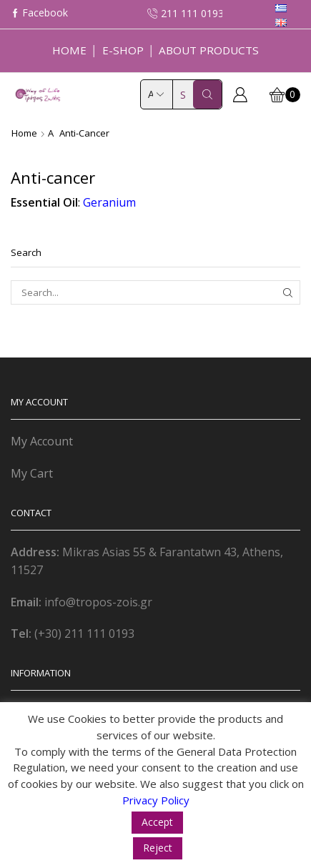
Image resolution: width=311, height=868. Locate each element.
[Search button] (207, 94)
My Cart (32, 473)
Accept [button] (157, 822)
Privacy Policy (156, 800)
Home (69, 50)
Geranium (109, 202)
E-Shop (123, 50)
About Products (209, 50)
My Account (42, 441)
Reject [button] (158, 848)
